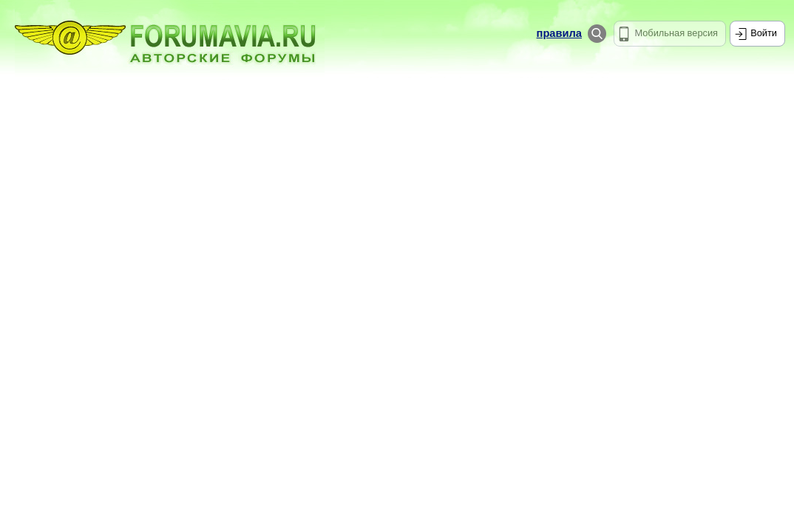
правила (559, 33)
